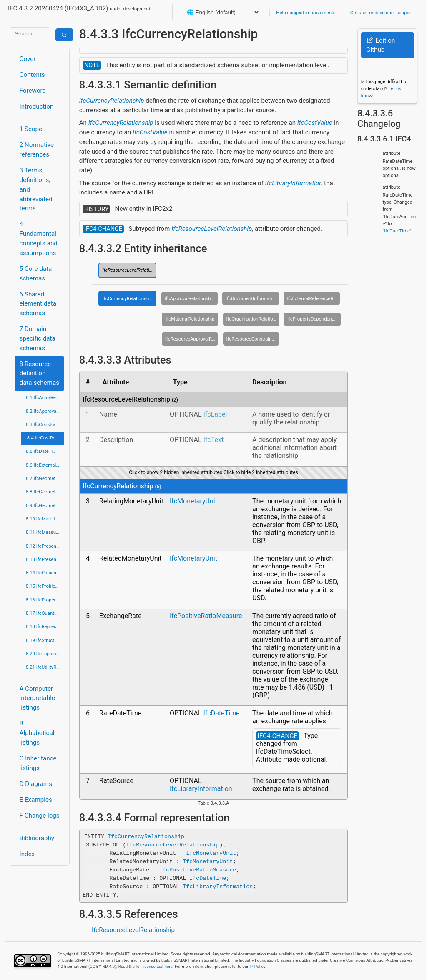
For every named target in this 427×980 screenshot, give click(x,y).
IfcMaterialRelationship (190, 319)
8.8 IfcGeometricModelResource (45, 492)
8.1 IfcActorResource (45, 397)
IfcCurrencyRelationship (112, 101)
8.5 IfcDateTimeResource (45, 451)
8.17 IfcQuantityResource (45, 613)
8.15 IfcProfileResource (45, 586)
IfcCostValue (315, 123)
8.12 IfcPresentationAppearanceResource (45, 546)
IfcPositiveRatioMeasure (206, 616)
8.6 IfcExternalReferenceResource (45, 465)
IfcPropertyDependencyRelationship (314, 319)
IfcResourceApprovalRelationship (192, 339)
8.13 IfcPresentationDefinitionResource (45, 559)
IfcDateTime (222, 713)
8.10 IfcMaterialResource (45, 519)
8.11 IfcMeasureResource (45, 532)
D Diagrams (36, 784)
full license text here (154, 966)
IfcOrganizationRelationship (253, 319)
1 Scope (31, 129)
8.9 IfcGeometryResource (45, 505)
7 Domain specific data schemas (38, 338)
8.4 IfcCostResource (46, 438)
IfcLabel (215, 414)
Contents (32, 75)
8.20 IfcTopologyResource (45, 654)
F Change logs (40, 816)
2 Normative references (37, 150)
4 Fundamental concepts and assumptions (39, 238)
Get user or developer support (382, 13)
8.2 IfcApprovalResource (45, 411)
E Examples (36, 800)
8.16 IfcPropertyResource (45, 600)
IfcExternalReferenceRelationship (314, 298)
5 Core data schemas (36, 274)
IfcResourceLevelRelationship (212, 229)
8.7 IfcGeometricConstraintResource (45, 478)
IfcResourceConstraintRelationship (253, 339)
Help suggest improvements (306, 13)
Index (27, 854)
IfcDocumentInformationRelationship (252, 298)
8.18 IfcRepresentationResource (45, 626)
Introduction (37, 106)
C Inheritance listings (38, 763)
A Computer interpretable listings (37, 698)
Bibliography (37, 838)
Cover (28, 59)
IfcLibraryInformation (294, 183)
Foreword (33, 91)
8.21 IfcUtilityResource (45, 667)
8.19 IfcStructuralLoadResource (45, 640)
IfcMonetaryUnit (193, 501)
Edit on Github (381, 45)
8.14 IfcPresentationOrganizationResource (45, 573)
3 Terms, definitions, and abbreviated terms (36, 189)
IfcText (214, 440)
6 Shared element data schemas (38, 304)
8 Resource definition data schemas (39, 374)
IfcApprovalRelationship (189, 298)
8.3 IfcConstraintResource (45, 424)
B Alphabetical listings (37, 733)
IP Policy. (258, 966)
